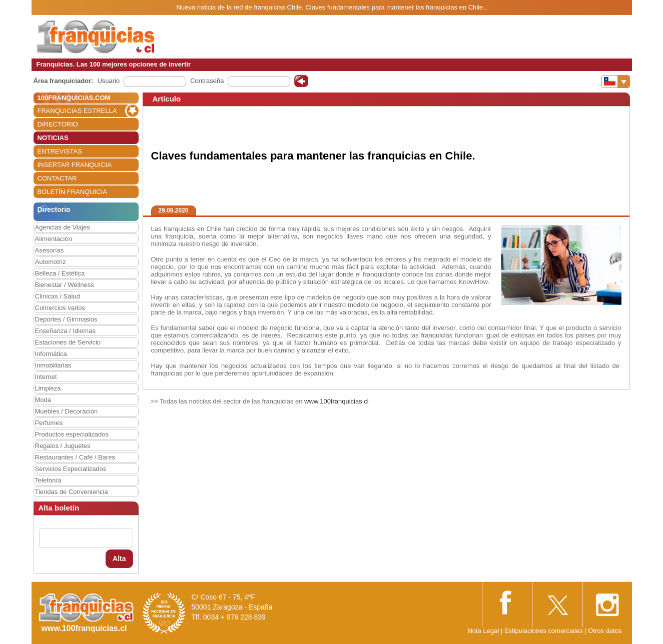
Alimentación (54, 239)
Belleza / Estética (60, 273)
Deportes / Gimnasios (66, 319)
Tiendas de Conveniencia (72, 492)
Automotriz (51, 262)
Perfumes (49, 423)
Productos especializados (72, 434)
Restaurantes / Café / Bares (75, 457)
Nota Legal (483, 631)
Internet (46, 377)
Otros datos (605, 631)
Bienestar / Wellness (65, 285)
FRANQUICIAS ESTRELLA (77, 111)
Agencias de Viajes (63, 227)
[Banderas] (616, 81)
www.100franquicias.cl (337, 401)
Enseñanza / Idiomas (65, 331)
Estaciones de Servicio (68, 342)
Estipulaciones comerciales (544, 631)
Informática (51, 354)
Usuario (108, 81)
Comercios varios (60, 308)
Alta (119, 558)
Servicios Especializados (71, 469)
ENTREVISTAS (60, 151)
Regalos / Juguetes (63, 446)
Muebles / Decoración (67, 411)
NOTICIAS (53, 138)
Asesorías (50, 250)
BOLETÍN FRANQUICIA (72, 192)
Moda (43, 400)
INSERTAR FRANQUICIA (75, 165)
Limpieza (48, 388)
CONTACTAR (57, 178)
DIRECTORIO (58, 124)
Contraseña (207, 81)
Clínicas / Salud (58, 296)
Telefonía (48, 480)
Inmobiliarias (53, 365)
